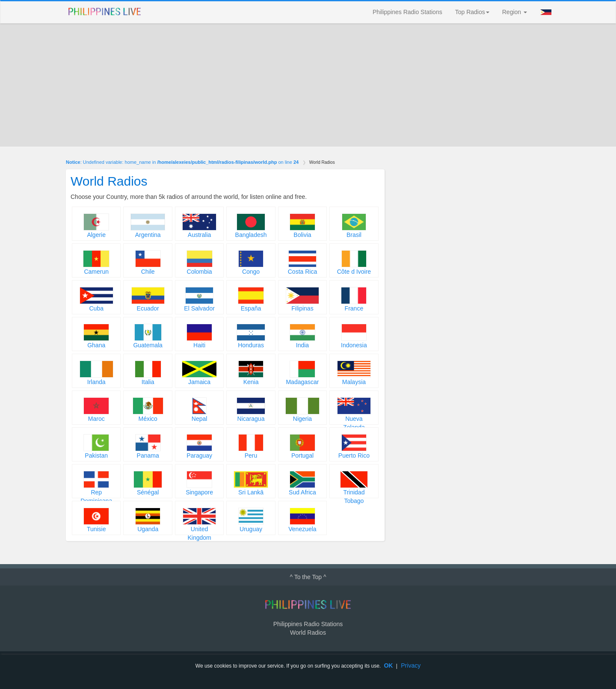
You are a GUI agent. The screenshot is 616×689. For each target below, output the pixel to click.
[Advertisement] (308, 85)
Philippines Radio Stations (407, 12)
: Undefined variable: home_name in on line (182, 162)
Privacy (411, 665)
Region (515, 12)
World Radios (308, 633)
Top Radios (472, 12)
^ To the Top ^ (308, 577)
